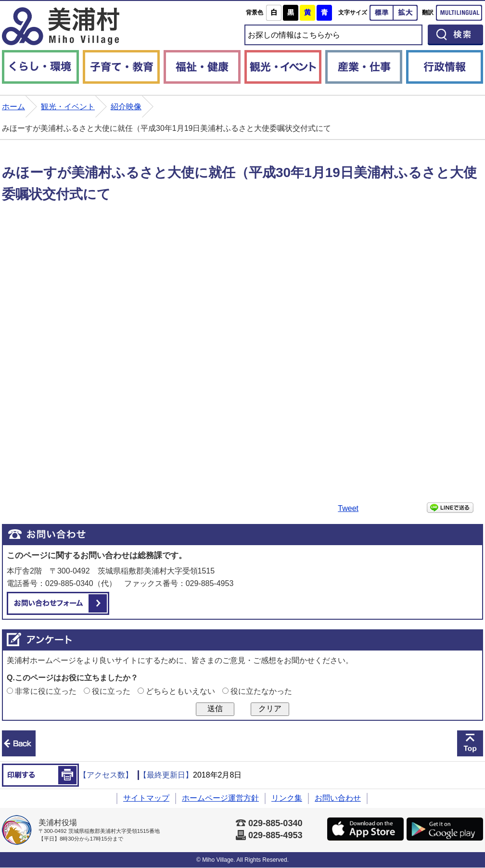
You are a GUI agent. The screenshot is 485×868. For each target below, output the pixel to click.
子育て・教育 (121, 67)
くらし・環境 (40, 67)
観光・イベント (283, 67)
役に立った (111, 691)
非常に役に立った (46, 691)
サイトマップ (146, 798)
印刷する (40, 775)
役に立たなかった (261, 691)
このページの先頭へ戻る (470, 743)
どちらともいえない (180, 691)
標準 (382, 13)
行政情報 (445, 67)
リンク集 (287, 798)
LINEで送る (450, 508)
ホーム (13, 107)
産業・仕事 (364, 67)
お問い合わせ (338, 798)
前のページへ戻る (19, 743)
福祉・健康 (202, 67)
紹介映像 (126, 107)
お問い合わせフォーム (58, 603)
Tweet (348, 508)
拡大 (406, 13)
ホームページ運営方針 (220, 798)
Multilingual (459, 13)
